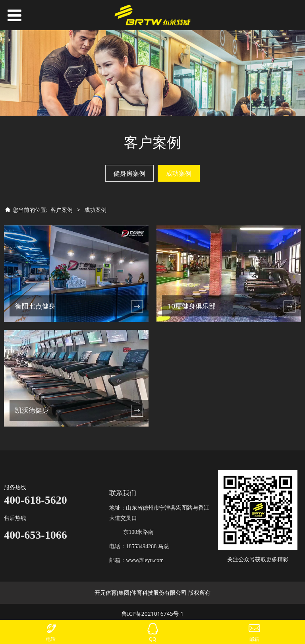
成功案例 (179, 173)
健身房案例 (129, 173)
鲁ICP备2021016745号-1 (153, 614)
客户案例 (62, 210)
